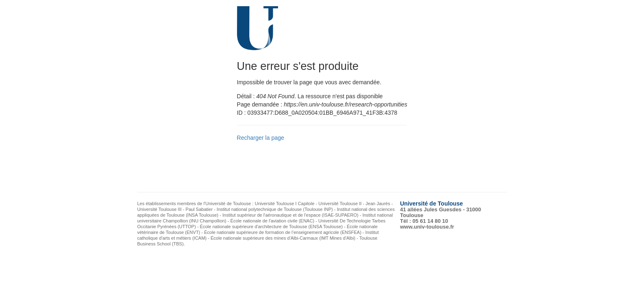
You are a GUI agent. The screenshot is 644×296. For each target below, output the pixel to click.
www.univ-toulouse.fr (427, 227)
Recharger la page (261, 138)
